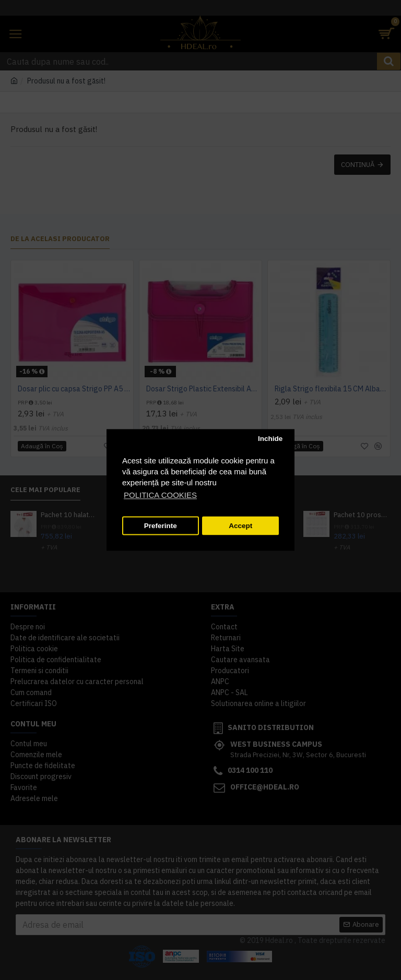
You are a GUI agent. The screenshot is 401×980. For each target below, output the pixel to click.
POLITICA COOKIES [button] (160, 495)
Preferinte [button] (161, 526)
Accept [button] (240, 526)
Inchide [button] (270, 439)
